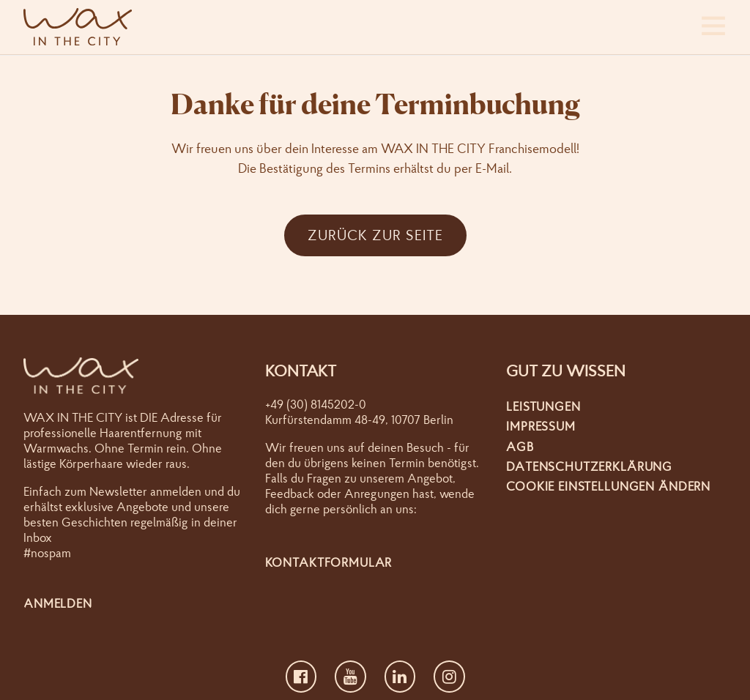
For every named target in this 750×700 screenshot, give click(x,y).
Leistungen (543, 406)
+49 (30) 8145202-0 (316, 404)
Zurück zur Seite (375, 235)
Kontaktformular (329, 562)
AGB (520, 446)
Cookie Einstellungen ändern (608, 486)
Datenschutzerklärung (589, 466)
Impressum (541, 426)
